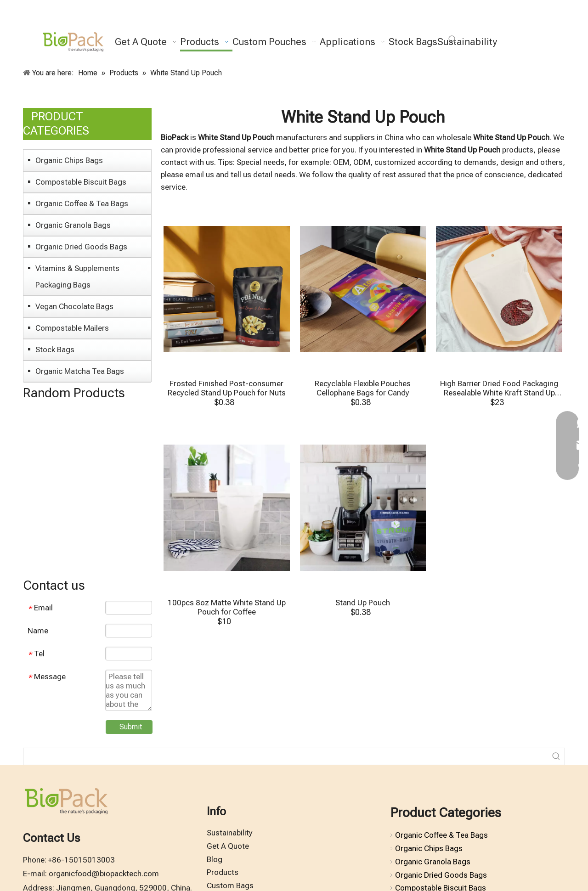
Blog (215, 859)
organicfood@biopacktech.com (104, 874)
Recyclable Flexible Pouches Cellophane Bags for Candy (363, 388)
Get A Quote (228, 846)
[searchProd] (286, 756)
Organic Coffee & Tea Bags (82, 203)
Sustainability (230, 833)
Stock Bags (55, 350)
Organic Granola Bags (73, 225)
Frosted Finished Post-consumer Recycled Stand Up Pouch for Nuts (227, 388)
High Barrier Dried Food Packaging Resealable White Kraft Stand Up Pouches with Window (499, 388)
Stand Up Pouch (363, 603)
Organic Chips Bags (69, 160)
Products (223, 872)
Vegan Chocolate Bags (74, 306)
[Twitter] (498, 20)
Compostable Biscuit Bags (81, 182)
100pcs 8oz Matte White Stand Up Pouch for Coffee (227, 607)
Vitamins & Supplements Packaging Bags (77, 276)
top (569, 852)
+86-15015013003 (82, 860)
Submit (131, 727)
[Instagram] (529, 20)
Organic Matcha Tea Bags (80, 371)
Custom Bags (230, 885)
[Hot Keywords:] (452, 39)
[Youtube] (513, 20)
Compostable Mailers (72, 328)
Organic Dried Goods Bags (81, 247)
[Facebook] (482, 20)
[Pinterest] (545, 20)
